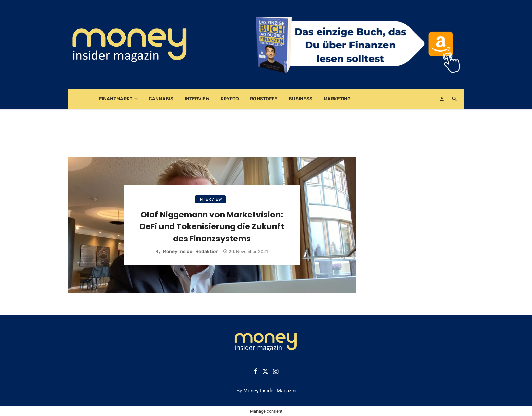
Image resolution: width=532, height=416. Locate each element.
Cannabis (161, 99)
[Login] (442, 99)
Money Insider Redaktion (191, 251)
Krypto (230, 99)
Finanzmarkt (116, 99)
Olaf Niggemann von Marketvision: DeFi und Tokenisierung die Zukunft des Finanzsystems (212, 226)
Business (301, 99)
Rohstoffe (264, 99)
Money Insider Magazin (269, 391)
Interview (197, 99)
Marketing (337, 99)
